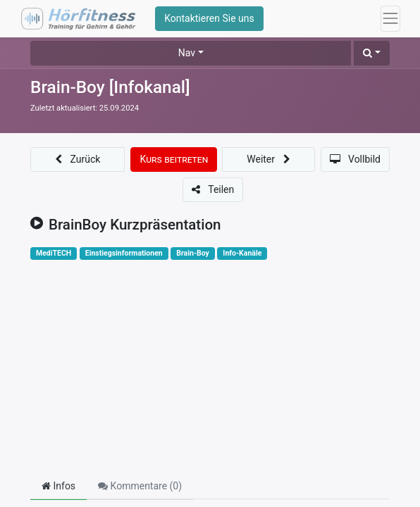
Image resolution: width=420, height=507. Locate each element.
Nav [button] (187, 53)
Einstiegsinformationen (124, 253)
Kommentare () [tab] (140, 486)
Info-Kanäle (242, 253)
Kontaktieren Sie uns (209, 18)
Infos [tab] (58, 486)
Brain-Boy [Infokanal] (110, 87)
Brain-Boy (193, 253)
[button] (372, 53)
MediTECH (54, 253)
